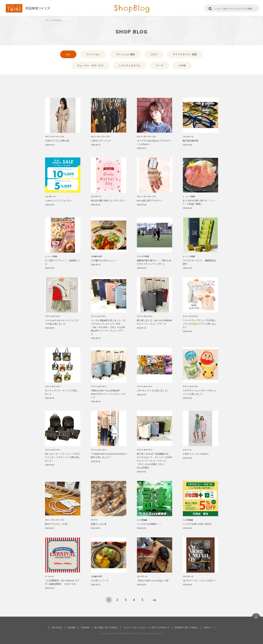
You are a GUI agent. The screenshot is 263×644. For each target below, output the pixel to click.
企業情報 (71, 627)
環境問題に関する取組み (186, 627)
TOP (47, 20)
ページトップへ (256, 618)
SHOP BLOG (57, 20)
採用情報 (85, 627)
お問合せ (207, 627)
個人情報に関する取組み (106, 627)
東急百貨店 (57, 627)
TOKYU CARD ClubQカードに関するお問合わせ (146, 627)
